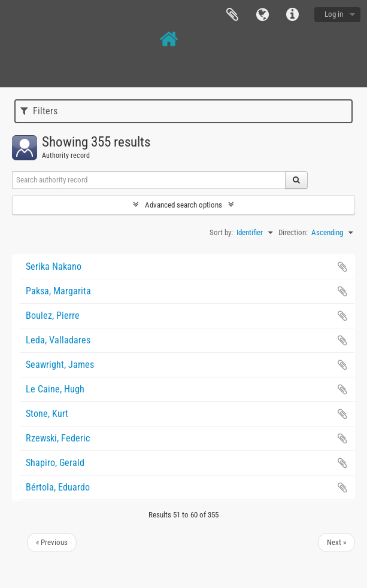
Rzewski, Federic (58, 438)
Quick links (292, 15)
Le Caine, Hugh (55, 389)
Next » (336, 542)
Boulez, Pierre (53, 316)
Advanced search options (183, 205)
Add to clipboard (342, 267)
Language (262, 15)
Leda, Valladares (58, 340)
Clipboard (232, 15)
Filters (39, 111)
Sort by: (221, 232)
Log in (334, 14)
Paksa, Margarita (58, 291)
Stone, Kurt (47, 414)
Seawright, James (60, 365)
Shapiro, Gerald (55, 463)
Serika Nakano (54, 266)
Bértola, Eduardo (58, 487)
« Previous (52, 542)
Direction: (293, 232)
